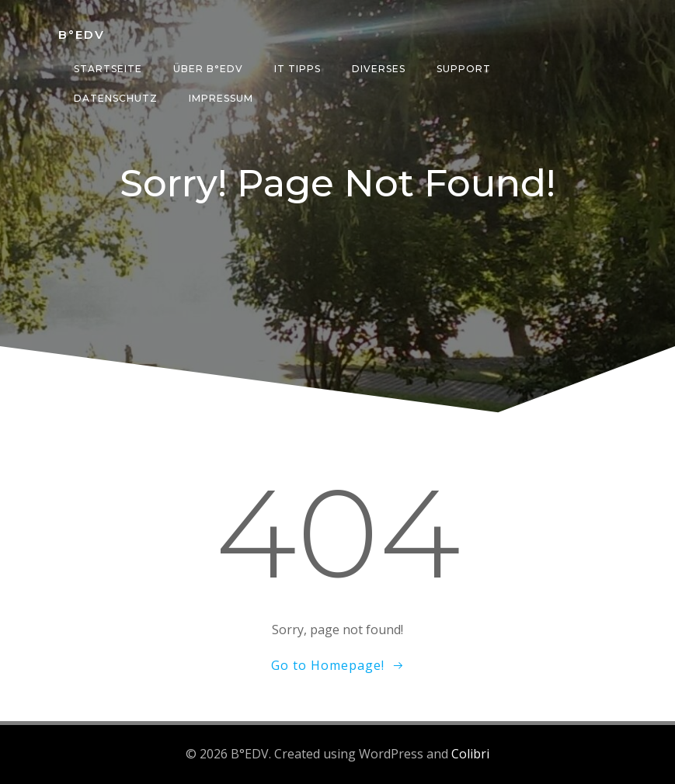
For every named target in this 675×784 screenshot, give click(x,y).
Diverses (379, 69)
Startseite (108, 69)
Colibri (470, 754)
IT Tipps (297, 69)
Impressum (221, 98)
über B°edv (208, 69)
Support (464, 69)
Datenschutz (116, 98)
